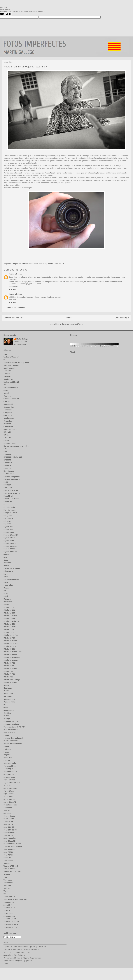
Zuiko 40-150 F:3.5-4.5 (12, 922)
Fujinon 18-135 (9, 538)
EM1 (5, 452)
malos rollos (8, 585)
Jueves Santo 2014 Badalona (14, 955)
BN (5, 385)
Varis (5, 894)
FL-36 (6, 482)
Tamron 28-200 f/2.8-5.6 (12, 872)
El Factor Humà (10, 443)
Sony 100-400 (9, 827)
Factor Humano (10, 474)
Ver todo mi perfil (21, 344)
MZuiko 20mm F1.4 (11, 635)
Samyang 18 (8, 769)
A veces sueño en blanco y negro (16, 363)
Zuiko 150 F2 (8, 913)
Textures (7, 874)
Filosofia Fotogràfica (12, 479)
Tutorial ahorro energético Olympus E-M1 (18, 961)
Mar (5, 591)
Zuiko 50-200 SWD (11, 924)
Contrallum (8, 421)
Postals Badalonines (11, 741)
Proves (6, 752)
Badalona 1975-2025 (11, 382)
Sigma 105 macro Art (12, 783)
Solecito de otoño (10, 805)
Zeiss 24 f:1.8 (59, 264)
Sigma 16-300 (9, 794)
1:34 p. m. (13, 289)
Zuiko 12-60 (8, 905)
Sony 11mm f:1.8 (10, 833)
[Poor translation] (9, 14)
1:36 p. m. (13, 303)
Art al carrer (8, 379)
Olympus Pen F (9, 699)
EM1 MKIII (7, 460)
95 (4, 360)
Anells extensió (10, 368)
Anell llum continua (11, 365)
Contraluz (7, 424)
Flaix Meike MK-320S (12, 493)
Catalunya (7, 396)
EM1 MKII (7, 454)
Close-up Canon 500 (11, 399)
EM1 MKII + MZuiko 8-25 (13, 457)
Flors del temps (10, 510)
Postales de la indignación (14, 738)
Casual (6, 393)
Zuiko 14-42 (8, 911)
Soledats (7, 810)
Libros (6, 574)
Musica (6, 605)
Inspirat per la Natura (12, 568)
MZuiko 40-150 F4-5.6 (12, 657)
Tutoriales (7, 886)
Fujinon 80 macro (10, 552)
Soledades (8, 808)
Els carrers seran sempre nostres (16, 446)
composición (9, 410)
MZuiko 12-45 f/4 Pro (11, 621)
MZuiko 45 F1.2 (9, 663)
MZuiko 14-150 (9, 624)
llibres (6, 577)
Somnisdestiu (9, 819)
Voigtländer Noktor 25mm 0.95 (15, 899)
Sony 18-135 (8, 836)
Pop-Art (6, 735)
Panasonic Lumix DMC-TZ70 (14, 727)
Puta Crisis (8, 758)
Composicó (8, 413)
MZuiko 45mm (9, 666)
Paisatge (7, 719)
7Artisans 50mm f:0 (11, 357)
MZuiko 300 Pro (10, 646)
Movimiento (8, 602)
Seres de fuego (9, 777)
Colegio (6, 401)
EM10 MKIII (8, 463)
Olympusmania (9, 702)
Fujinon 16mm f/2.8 (11, 535)
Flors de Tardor (9, 507)
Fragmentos (8, 518)
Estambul (7, 963)
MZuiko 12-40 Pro (10, 616)
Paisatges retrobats (11, 724)
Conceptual (8, 415)
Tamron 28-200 (9, 869)
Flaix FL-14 (8, 488)
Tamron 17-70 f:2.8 (11, 866)
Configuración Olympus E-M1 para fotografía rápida (22, 958)
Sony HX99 (8, 858)
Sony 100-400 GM (10, 830)
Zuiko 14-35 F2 (9, 908)
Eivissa (6, 440)
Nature (6, 691)
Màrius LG (13, 274)
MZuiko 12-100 (9, 610)
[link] (56, 173)
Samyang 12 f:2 (10, 766)
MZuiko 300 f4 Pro (10, 644)
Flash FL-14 (8, 496)
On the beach (9, 710)
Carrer (6, 390)
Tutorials (7, 888)
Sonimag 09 (8, 822)
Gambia (6, 554)
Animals (7, 374)
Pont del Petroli (10, 733)
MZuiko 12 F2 (9, 607)
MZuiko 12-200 (9, 613)
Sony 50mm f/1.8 (10, 841)
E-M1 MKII (7, 432)
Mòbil (6, 596)
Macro (6, 582)
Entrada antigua (122, 318)
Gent (41, 264)
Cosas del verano (10, 429)
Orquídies (7, 713)
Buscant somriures (11, 388)
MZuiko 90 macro (10, 682)
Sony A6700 (48, 264)
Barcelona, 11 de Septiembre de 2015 (17, 952)
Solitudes (7, 813)
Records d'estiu (10, 763)
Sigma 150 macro (10, 788)
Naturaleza (8, 688)
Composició (16, 264)
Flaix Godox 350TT (11, 491)
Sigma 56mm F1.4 (10, 802)
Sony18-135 (8, 861)
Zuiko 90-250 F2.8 (10, 927)
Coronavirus (8, 426)
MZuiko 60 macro (10, 669)
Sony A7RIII (8, 855)
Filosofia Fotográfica (30, 264)
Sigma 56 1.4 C (9, 796)
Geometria (8, 563)
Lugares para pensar (12, 579)
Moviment (7, 599)
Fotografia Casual (10, 513)
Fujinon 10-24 (9, 532)
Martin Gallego (22, 339)
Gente (6, 560)
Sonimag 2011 (9, 824)
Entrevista (7, 468)
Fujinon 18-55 (9, 541)
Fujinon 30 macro (10, 546)
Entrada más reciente (14, 318)
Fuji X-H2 (7, 521)
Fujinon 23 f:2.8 (10, 543)
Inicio (69, 318)
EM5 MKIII (7, 466)
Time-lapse (8, 880)
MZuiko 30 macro (10, 641)
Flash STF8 (8, 502)
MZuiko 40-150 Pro (11, 660)
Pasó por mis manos (11, 730)
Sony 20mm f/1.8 (10, 838)
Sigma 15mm (9, 791)
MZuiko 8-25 (8, 677)
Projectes (7, 749)
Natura (6, 685)
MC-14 (6, 593)
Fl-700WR (7, 485)
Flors (5, 504)
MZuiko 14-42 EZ (10, 627)
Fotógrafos (8, 516)
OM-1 (6, 705)
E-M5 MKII (7, 438)
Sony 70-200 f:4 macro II (13, 847)
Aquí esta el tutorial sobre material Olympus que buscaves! (25, 947)
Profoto (6, 746)
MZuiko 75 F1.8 (9, 674)
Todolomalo (8, 883)
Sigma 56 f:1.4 (9, 799)
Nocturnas (8, 696)
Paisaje (6, 716)
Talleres (7, 863)
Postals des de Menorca (13, 744)
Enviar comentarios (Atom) (72, 324)
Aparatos (7, 376)
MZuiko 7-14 (8, 671)
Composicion (9, 407)
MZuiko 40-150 (9, 649)
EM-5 (5, 449)
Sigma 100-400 (9, 780)
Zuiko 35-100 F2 (10, 919)
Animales (7, 371)
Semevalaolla (9, 774)
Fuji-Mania (8, 524)
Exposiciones (9, 471)
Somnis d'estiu (9, 816)
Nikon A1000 (8, 694)
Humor (6, 566)
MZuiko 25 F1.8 (9, 638)
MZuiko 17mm (9, 632)
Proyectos (7, 755)
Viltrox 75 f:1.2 (9, 897)
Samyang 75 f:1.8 (10, 771)
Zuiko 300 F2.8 (9, 916)
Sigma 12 (7, 785)
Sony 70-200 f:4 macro (12, 844)
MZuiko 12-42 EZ (10, 618)
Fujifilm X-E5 (8, 527)
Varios (6, 891)
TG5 (5, 877)
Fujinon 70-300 (9, 549)
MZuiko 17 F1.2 (9, 630)
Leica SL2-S (8, 571)
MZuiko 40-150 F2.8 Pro (13, 652)
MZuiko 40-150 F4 (10, 655)
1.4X (5, 354)
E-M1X (6, 435)
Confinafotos (9, 418)
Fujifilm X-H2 (9, 529)
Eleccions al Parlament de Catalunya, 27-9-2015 (21, 949)
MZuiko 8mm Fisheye (12, 680)
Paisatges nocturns (11, 721)
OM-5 (6, 707)
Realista (7, 760)
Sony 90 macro (9, 849)
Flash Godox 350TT (11, 499)
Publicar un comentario (16, 307)
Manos (6, 588)
